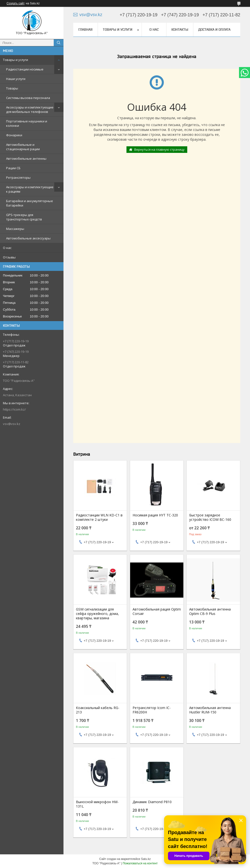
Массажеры (15, 229)
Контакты (180, 30)
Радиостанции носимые (25, 69)
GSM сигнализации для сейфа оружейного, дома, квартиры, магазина (97, 614)
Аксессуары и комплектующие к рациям (30, 189)
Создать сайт (16, 3)
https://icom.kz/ (14, 409)
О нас (7, 248)
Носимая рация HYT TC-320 (155, 515)
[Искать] (59, 43)
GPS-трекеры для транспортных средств (24, 217)
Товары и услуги (16, 60)
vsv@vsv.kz (12, 424)
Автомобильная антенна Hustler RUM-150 (210, 710)
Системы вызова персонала (28, 98)
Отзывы (9, 257)
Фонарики (14, 135)
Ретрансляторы (18, 178)
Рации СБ (13, 168)
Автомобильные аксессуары (28, 238)
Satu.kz (146, 859)
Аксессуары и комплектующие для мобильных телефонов (30, 109)
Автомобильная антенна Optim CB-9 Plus (210, 612)
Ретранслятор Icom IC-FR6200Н (152, 710)
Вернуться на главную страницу (159, 149)
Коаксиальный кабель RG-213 (98, 710)
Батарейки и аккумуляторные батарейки (30, 203)
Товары (12, 88)
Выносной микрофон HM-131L (97, 804)
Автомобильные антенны (26, 158)
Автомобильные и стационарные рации (23, 147)
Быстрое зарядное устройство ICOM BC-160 (210, 517)
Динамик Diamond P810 (152, 802)
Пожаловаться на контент (140, 863)
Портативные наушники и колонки (27, 123)
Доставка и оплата (214, 30)
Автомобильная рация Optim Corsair (157, 612)
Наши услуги (16, 79)
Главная (85, 30)
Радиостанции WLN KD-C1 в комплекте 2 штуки (99, 517)
